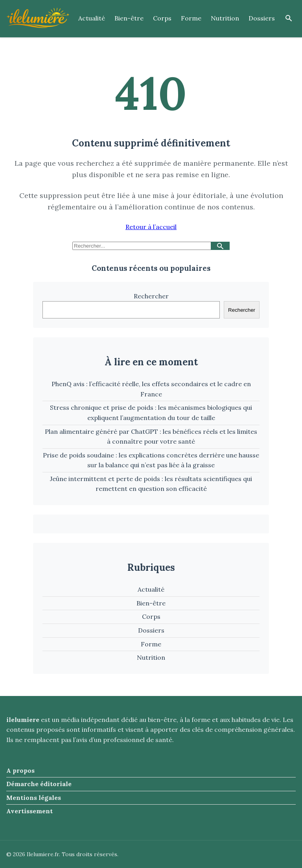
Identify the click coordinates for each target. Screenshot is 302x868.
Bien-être (129, 18)
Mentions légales (34, 798)
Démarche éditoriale (39, 784)
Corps (162, 18)
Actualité (92, 18)
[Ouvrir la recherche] (289, 19)
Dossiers (262, 18)
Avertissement (29, 811)
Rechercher (151, 296)
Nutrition (225, 18)
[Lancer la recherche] (220, 246)
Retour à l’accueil (151, 227)
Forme (191, 18)
